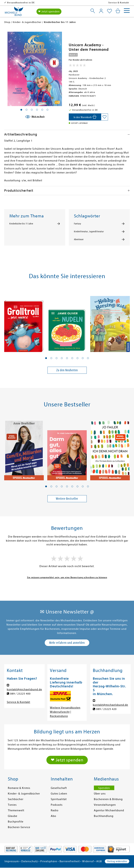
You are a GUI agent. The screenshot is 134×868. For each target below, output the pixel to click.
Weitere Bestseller (67, 499)
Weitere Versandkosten (65, 708)
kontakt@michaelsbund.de (24, 689)
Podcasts (57, 805)
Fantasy (78, 224)
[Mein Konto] (101, 11)
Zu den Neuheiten (67, 370)
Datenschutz (30, 861)
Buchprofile (16, 822)
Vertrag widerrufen (117, 861)
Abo (53, 816)
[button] (46, 358)
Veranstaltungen (105, 805)
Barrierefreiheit (70, 861)
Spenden (104, 788)
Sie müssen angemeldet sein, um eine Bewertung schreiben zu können (67, 577)
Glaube (13, 816)
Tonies (12, 805)
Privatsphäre (49, 861)
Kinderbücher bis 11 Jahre (21, 224)
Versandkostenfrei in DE (43, 3)
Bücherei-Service (19, 827)
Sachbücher (16, 799)
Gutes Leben (59, 794)
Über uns (100, 794)
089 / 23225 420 (106, 709)
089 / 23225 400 (20, 694)
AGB (99, 861)
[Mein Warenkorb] (118, 11)
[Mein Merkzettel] (109, 11)
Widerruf (88, 861)
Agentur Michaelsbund (109, 810)
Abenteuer (79, 239)
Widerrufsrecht (60, 712)
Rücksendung (59, 716)
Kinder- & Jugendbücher (24, 794)
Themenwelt (16, 810)
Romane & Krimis (19, 788)
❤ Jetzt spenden (49, 12)
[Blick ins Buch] (35, 117)
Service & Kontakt (119, 3)
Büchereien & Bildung (108, 799)
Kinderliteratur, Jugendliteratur (89, 232)
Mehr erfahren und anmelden (67, 643)
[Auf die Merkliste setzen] (105, 117)
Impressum (12, 861)
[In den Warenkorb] (85, 117)
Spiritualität (59, 799)
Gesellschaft (59, 788)
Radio (55, 810)
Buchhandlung (104, 816)
